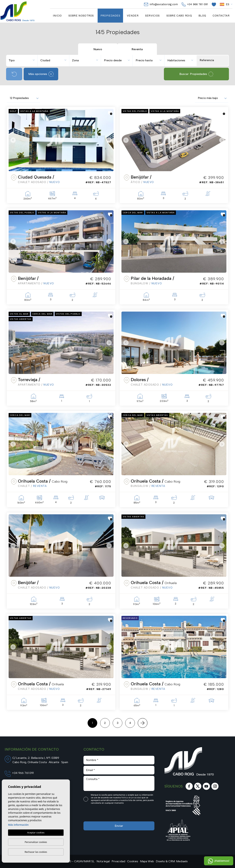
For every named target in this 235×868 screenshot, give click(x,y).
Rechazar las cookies (36, 852)
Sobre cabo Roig (179, 16)
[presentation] (103, 814)
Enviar (119, 826)
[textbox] (23, 60)
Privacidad (118, 861)
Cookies (133, 861)
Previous (12, 140)
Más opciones (41, 74)
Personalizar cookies (36, 842)
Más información (18, 825)
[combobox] (22, 60)
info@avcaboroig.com (161, 4)
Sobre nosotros (81, 16)
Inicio (57, 16)
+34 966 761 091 (195, 4)
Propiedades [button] (110, 16)
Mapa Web (147, 861)
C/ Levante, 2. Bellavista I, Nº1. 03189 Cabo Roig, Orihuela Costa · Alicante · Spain (40, 760)
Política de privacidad (131, 798)
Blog (202, 16)
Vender (133, 16)
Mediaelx (182, 861)
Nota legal (103, 861)
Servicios (152, 16)
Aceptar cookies (36, 833)
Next (110, 140)
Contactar (221, 16)
